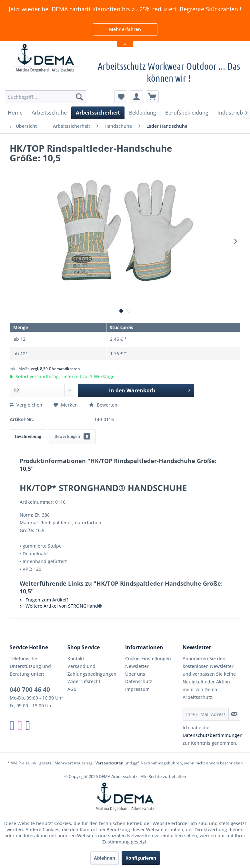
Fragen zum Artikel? (44, 600)
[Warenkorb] (152, 97)
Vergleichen (26, 405)
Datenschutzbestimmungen (213, 735)
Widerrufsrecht (84, 681)
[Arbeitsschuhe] (49, 113)
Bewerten (103, 405)
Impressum (137, 689)
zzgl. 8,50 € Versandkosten (55, 369)
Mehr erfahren (125, 29)
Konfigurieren (141, 858)
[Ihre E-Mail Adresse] (206, 714)
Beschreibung (28, 436)
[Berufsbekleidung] (187, 113)
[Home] (15, 113)
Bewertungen (72, 436)
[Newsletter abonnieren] (234, 714)
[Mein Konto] (136, 97)
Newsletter (137, 666)
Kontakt (76, 658)
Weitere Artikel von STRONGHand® (61, 606)
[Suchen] (79, 97)
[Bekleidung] (143, 113)
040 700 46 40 (30, 690)
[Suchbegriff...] (45, 97)
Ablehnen (105, 858)
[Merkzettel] (121, 97)
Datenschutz (139, 681)
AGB (72, 689)
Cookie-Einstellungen (148, 658)
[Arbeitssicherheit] (98, 113)
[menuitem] (45, 97)
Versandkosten (110, 763)
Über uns (135, 674)
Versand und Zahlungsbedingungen (92, 670)
